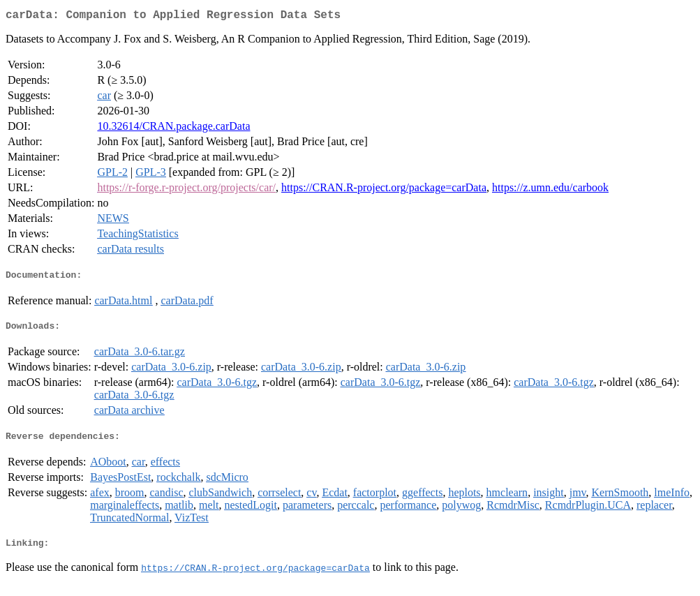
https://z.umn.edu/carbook (550, 190)
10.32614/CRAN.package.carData (173, 129)
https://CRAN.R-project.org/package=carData (384, 190)
